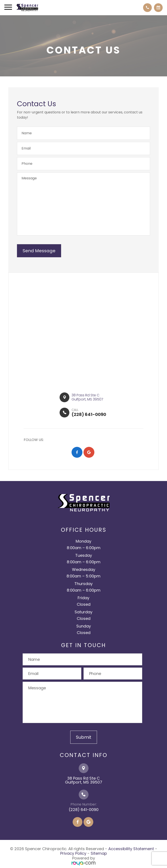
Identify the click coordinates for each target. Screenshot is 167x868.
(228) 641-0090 (84, 810)
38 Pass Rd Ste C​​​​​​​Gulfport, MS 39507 (84, 780)
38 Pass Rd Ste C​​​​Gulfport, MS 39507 (87, 397)
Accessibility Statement (131, 849)
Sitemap (99, 853)
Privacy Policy (73, 853)
